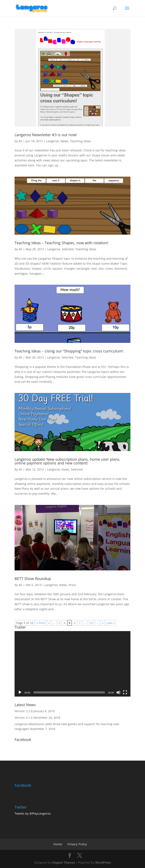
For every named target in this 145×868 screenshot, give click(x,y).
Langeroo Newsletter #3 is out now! (46, 135)
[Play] (20, 692)
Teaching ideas (80, 141)
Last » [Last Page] (111, 623)
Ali (20, 141)
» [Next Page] (103, 623)
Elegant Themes (64, 862)
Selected (68, 249)
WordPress (103, 862)
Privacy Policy (77, 844)
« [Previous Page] (49, 623)
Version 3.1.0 (24, 718)
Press (72, 585)
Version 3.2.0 (24, 711)
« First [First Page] (41, 623)
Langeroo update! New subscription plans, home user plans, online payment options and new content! (68, 461)
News (64, 141)
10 (91, 623)
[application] (73, 664)
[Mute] (118, 692)
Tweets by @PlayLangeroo (33, 813)
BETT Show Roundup (33, 579)
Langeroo (52, 141)
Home (58, 844)
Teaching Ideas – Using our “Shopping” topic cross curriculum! (69, 351)
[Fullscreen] (125, 692)
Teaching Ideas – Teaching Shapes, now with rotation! (61, 243)
